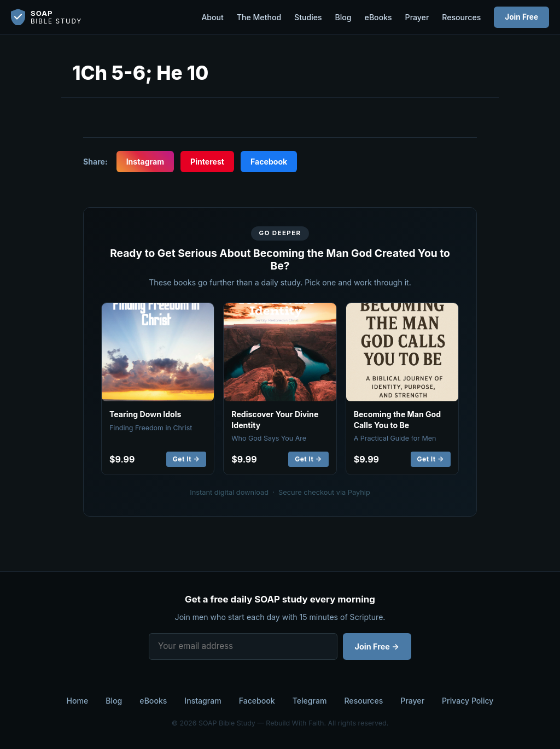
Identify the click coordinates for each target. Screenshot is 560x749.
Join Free (521, 17)
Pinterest (207, 162)
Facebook (269, 162)
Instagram (145, 162)
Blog (343, 17)
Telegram (310, 701)
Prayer (417, 17)
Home (78, 701)
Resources (461, 17)
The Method (259, 17)
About (212, 17)
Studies (308, 17)
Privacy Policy (468, 701)
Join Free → (377, 646)
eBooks (378, 17)
